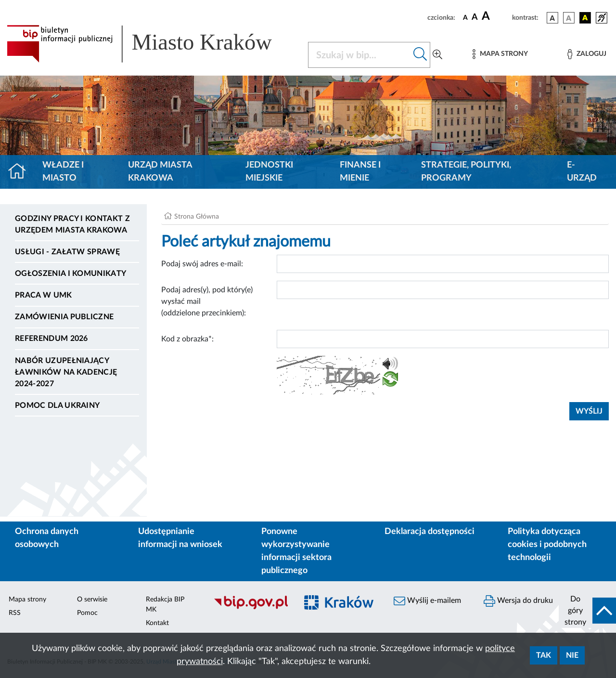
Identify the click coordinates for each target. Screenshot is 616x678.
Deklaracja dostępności (430, 532)
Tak (544, 655)
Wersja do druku (518, 601)
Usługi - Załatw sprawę (67, 252)
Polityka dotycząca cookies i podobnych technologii (547, 545)
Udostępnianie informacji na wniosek (180, 538)
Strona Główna (197, 217)
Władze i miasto (63, 172)
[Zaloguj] (587, 54)
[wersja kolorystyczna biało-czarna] (569, 18)
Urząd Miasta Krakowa (160, 172)
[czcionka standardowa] (465, 17)
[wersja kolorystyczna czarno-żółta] (585, 18)
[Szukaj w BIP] (359, 55)
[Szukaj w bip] (420, 55)
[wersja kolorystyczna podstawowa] (552, 18)
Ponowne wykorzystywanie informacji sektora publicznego (296, 551)
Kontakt (157, 623)
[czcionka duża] (495, 16)
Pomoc (87, 613)
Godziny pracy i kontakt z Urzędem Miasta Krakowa (72, 224)
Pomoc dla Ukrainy (57, 405)
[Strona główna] (21, 172)
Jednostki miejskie (269, 172)
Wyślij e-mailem (427, 601)
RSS (15, 613)
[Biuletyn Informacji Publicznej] (250, 608)
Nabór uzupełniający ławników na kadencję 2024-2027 (66, 372)
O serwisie (92, 600)
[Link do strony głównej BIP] (152, 44)
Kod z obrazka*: (187, 339)
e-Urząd (582, 172)
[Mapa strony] (500, 54)
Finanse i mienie (360, 172)
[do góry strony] (587, 611)
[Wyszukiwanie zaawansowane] (437, 55)
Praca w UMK (44, 295)
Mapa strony (27, 600)
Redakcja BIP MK (165, 605)
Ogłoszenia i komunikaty (71, 274)
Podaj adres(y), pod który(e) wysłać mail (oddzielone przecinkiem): (207, 301)
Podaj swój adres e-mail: (202, 264)
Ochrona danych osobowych (47, 538)
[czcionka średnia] (475, 18)
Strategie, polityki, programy (466, 172)
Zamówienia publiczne (64, 317)
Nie (572, 655)
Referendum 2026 (51, 339)
